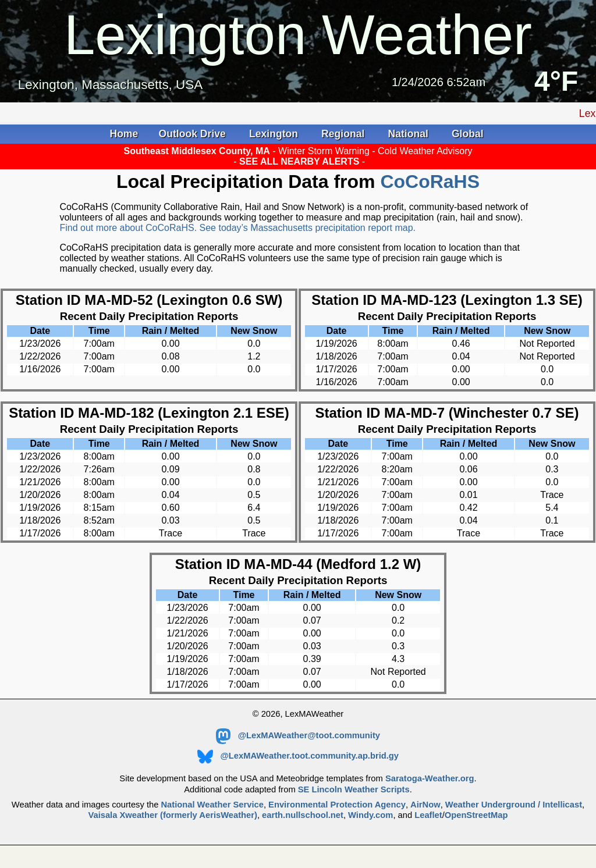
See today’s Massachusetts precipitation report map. (308, 228)
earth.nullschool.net (303, 815)
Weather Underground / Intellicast (514, 805)
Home (124, 134)
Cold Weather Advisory (425, 151)
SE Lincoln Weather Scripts (354, 789)
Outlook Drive (194, 134)
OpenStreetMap (476, 815)
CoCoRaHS (430, 182)
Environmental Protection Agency (337, 805)
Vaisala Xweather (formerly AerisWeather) (172, 815)
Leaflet (428, 815)
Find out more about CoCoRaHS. (129, 228)
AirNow (425, 805)
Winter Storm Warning (325, 151)
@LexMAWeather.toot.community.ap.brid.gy (298, 756)
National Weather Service (212, 805)
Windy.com (370, 815)
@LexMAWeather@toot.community (298, 735)
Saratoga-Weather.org (430, 778)
